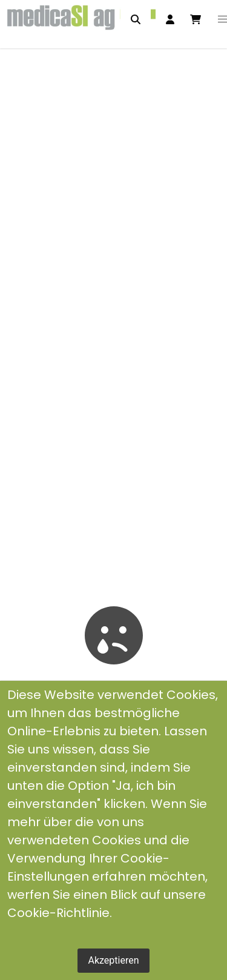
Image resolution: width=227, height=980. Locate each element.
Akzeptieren (113, 960)
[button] (223, 19)
